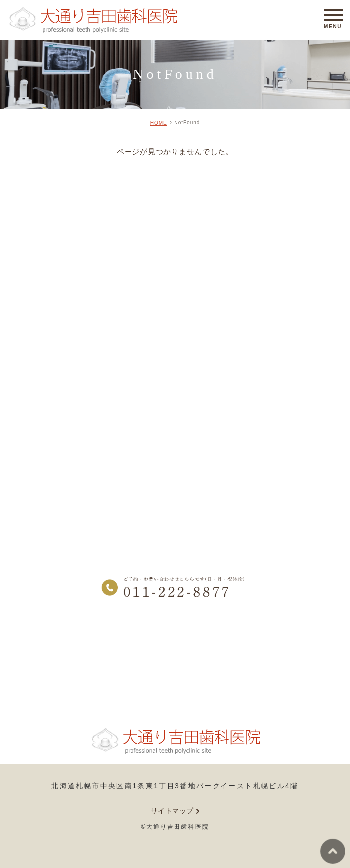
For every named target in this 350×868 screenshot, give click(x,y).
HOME (159, 123)
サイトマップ (172, 811)
